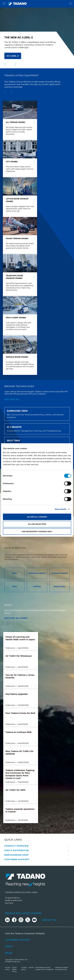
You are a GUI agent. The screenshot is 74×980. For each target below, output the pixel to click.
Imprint (31, 967)
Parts (9, 946)
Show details (61, 509)
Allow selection (37, 524)
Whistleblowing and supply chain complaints (44, 968)
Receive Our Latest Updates (23, 913)
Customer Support (17, 859)
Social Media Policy (14, 969)
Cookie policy (24, 968)
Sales (9, 953)
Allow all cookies (37, 517)
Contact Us (49, 920)
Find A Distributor (17, 850)
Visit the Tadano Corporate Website (25, 933)
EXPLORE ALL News (16, 618)
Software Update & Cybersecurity (62, 968)
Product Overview (17, 846)
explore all (12, 399)
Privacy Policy (8, 968)
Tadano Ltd (23, 959)
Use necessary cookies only (37, 531)
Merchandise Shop (17, 855)
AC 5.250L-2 (13, 56)
